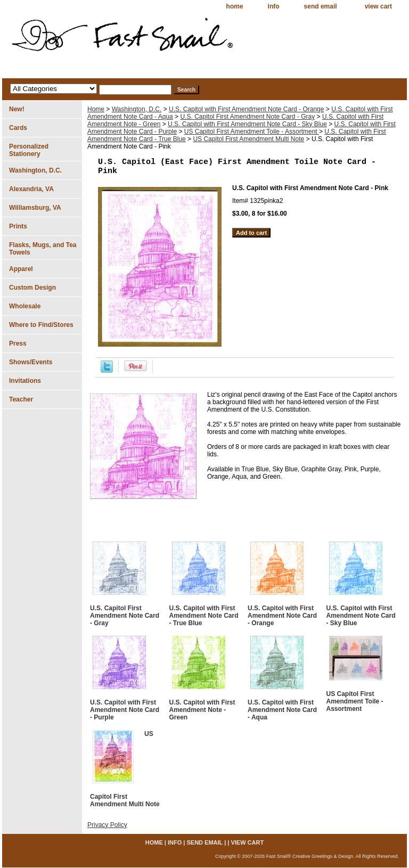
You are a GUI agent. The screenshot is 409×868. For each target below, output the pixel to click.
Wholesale (25, 306)
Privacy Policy (107, 825)
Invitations (25, 381)
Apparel (21, 269)
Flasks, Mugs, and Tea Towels (43, 249)
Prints (18, 226)
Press (18, 343)
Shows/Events (31, 362)
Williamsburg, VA (35, 208)
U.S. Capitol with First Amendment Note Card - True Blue (204, 616)
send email (321, 6)
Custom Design (32, 288)
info (274, 6)
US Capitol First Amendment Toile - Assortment (252, 132)
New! (17, 109)
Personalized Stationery (29, 150)
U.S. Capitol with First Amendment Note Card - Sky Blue (247, 124)
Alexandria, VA (31, 189)
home (235, 6)
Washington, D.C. (137, 109)
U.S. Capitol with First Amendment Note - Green (202, 710)
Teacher (21, 399)
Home (96, 109)
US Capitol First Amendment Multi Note (248, 139)
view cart (378, 6)
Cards (18, 128)
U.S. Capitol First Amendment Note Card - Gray (247, 117)
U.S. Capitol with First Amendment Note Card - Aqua (282, 710)
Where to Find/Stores (41, 325)
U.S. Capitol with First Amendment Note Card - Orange (246, 109)
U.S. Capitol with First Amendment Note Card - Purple (125, 710)
